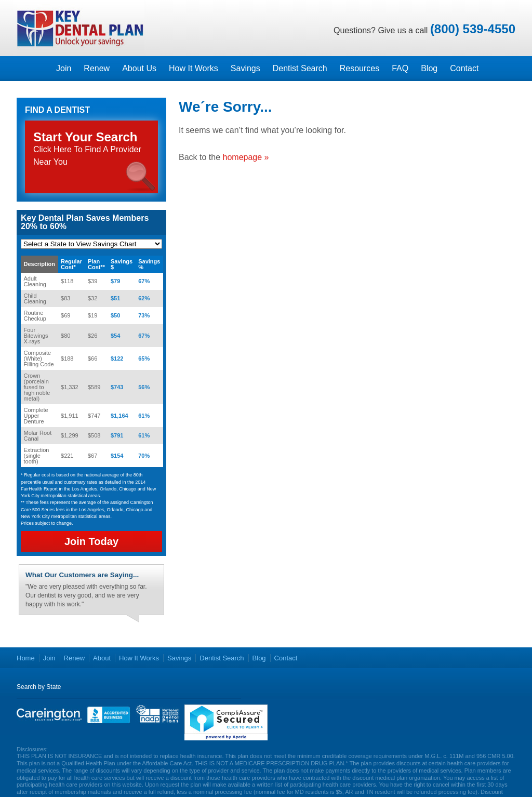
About (102, 658)
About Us (139, 68)
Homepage (33, 69)
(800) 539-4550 (473, 29)
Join (64, 68)
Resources (360, 68)
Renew (97, 68)
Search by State (39, 687)
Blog (429, 68)
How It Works (194, 68)
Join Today (91, 541)
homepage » (246, 157)
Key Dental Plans (81, 28)
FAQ (400, 68)
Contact (464, 68)
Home (26, 658)
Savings (245, 68)
